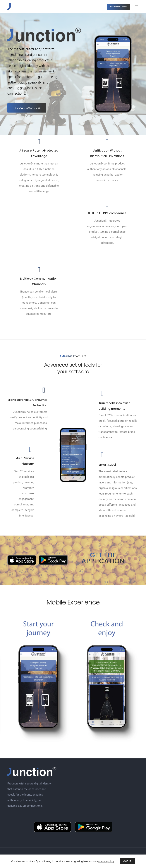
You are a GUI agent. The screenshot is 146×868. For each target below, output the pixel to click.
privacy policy (106, 861)
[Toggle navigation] (137, 7)
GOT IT (127, 861)
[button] (118, 7)
